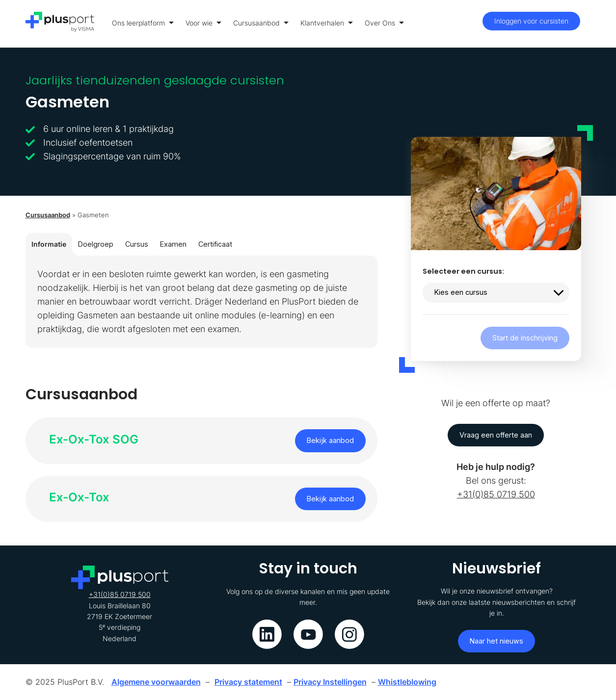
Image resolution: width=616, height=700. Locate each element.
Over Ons (384, 23)
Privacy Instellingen (330, 682)
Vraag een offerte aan (496, 435)
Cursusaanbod (261, 23)
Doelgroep (96, 244)
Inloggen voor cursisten (531, 21)
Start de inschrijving (525, 338)
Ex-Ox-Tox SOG (94, 439)
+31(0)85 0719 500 (496, 494)
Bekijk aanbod (330, 440)
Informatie (49, 244)
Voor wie (203, 23)
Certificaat (215, 244)
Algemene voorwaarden (156, 682)
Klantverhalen (327, 23)
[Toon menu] (588, 24)
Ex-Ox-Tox (79, 497)
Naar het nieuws (496, 641)
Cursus (137, 244)
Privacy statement (248, 682)
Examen (173, 244)
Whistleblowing (407, 682)
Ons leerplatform (143, 23)
